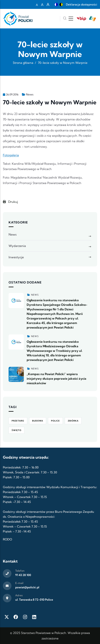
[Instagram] (25, 617)
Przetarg (18, 421)
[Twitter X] (7, 617)
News (30, 94)
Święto (16, 430)
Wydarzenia (17, 246)
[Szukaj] (65, 19)
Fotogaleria (11, 155)
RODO (7, 539)
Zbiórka (73, 421)
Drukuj (10, 202)
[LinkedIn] (34, 617)
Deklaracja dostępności (82, 4)
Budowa (38, 421)
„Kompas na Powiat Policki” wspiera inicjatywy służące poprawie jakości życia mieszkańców (56, 379)
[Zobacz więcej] (16, 301)
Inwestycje (16, 257)
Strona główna (23, 63)
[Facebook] (16, 617)
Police (55, 421)
